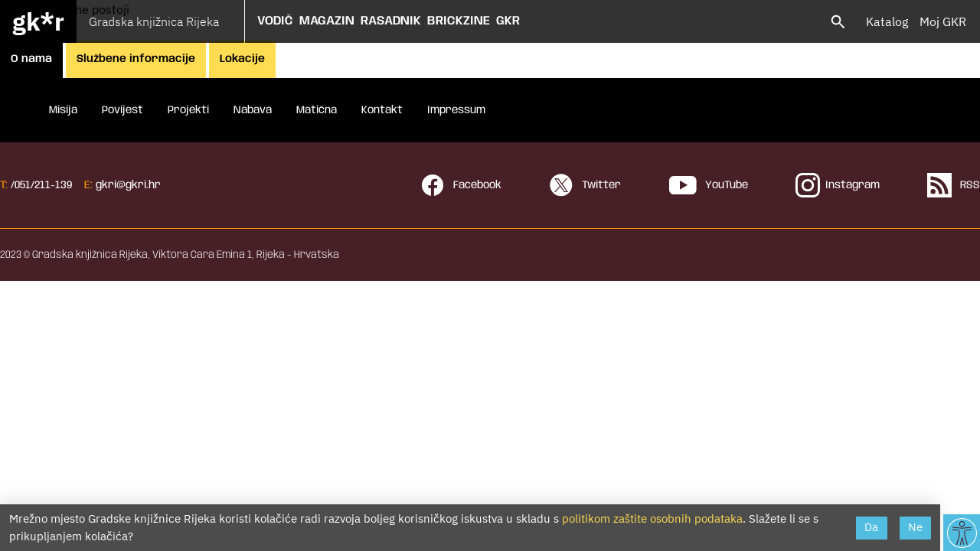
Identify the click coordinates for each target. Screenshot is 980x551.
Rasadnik (391, 21)
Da (871, 527)
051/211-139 (43, 185)
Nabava (253, 110)
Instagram (838, 185)
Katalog (887, 21)
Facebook (461, 185)
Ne (915, 527)
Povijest (122, 110)
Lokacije (242, 59)
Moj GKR (943, 21)
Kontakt (382, 110)
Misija (63, 110)
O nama (31, 59)
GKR (508, 21)
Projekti (188, 110)
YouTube (709, 185)
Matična (317, 110)
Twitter (585, 185)
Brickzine (459, 21)
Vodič (275, 21)
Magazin (327, 21)
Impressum (456, 110)
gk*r (38, 21)
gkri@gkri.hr (128, 185)
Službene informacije (136, 59)
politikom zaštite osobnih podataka (652, 518)
